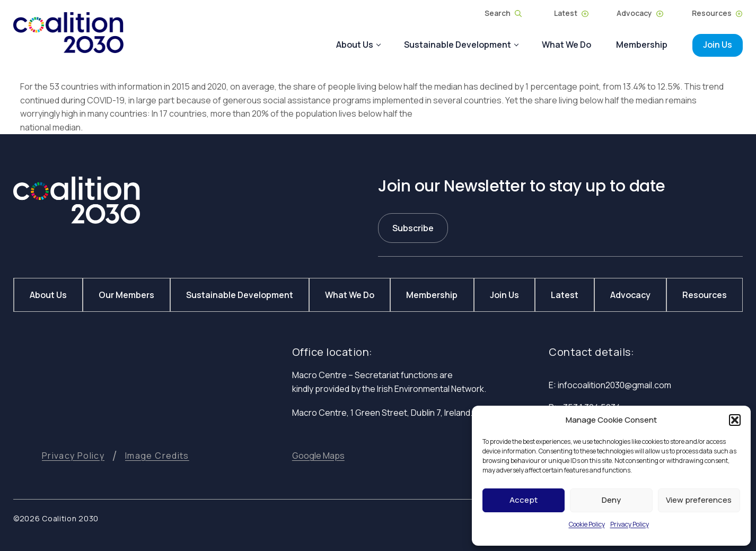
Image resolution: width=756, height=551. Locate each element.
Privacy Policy (630, 524)
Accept (524, 500)
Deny (611, 500)
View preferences (699, 500)
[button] (735, 420)
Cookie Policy (587, 524)
